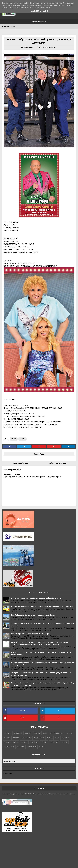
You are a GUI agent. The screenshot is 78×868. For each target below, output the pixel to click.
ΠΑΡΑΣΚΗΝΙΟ (34, 742)
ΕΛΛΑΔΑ (16, 738)
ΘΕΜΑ (57, 738)
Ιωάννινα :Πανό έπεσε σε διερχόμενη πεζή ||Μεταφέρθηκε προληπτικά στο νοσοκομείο (42, 607)
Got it (45, 11)
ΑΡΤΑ (45, 733)
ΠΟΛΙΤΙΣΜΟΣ (54, 742)
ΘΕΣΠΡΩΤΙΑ (66, 738)
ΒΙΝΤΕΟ (69, 733)
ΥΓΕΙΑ (41, 747)
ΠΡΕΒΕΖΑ (64, 742)
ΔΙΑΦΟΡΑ (7, 738)
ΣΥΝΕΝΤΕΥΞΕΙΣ (32, 747)
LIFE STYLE (8, 733)
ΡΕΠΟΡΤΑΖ (20, 747)
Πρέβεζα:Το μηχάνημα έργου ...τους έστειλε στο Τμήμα (30, 634)
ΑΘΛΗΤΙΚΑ (28, 733)
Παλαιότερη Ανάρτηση (58, 463)
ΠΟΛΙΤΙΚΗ (44, 742)
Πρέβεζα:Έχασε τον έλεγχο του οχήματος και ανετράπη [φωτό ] (33, 615)
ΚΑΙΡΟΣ (16, 742)
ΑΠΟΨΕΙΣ (37, 733)
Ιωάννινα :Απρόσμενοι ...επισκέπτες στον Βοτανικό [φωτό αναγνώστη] (36, 598)
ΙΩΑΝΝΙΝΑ (22, 439)
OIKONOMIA (18, 733)
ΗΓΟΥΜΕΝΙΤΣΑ (39, 738)
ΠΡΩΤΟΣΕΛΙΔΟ (9, 747)
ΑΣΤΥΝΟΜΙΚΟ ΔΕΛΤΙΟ (57, 733)
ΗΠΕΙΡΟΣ (14, 439)
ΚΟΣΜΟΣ (24, 742)
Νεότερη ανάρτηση (20, 463)
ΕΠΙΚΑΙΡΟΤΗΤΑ (27, 738)
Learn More (36, 11)
